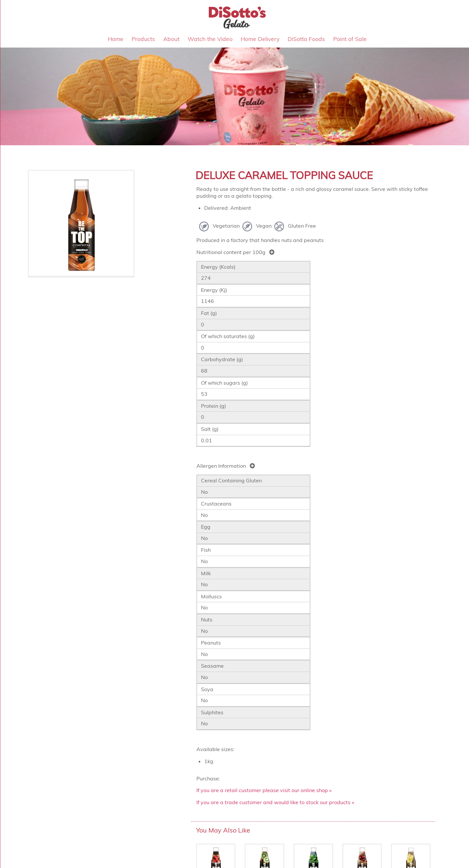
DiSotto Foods (306, 39)
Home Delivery (260, 39)
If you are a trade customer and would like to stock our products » (275, 802)
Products (143, 39)
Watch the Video (210, 39)
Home (116, 39)
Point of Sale (350, 39)
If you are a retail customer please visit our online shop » (264, 790)
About (171, 39)
